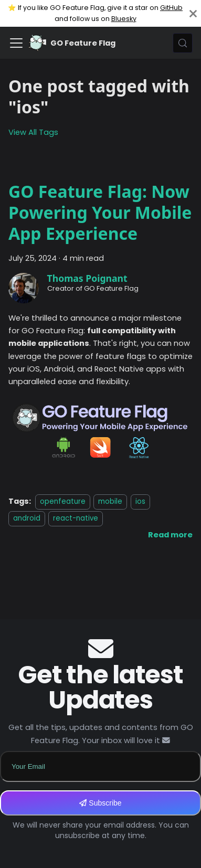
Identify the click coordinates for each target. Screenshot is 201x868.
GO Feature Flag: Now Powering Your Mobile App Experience (100, 212)
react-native (76, 518)
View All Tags (33, 132)
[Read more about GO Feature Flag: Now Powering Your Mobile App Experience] (170, 535)
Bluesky (124, 19)
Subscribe (100, 803)
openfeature (63, 501)
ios (140, 501)
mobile (110, 501)
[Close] (193, 13)
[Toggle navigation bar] (16, 43)
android (27, 518)
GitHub (171, 8)
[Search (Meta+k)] (183, 43)
